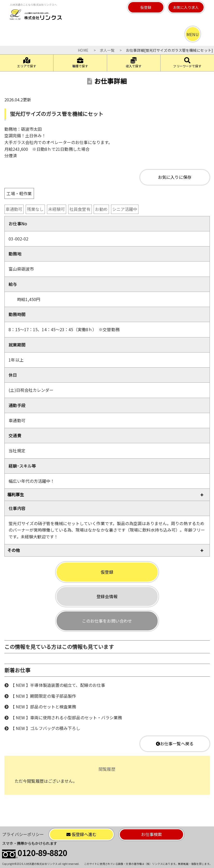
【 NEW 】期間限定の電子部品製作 (43, 696)
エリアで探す (27, 63)
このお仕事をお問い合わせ (107, 621)
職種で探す (80, 63)
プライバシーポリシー (23, 834)
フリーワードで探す (187, 63)
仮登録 (146, 7)
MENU (192, 34)
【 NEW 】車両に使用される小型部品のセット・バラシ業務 (66, 717)
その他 (13, 550)
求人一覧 (107, 50)
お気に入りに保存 (175, 177)
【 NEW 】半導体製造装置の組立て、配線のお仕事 (58, 685)
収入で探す (134, 63)
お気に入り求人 (186, 7)
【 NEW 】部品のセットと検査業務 (43, 707)
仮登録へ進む (82, 834)
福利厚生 (16, 494)
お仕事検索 (152, 834)
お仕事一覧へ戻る (175, 743)
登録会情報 (107, 596)
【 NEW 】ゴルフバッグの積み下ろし (46, 728)
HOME (83, 50)
